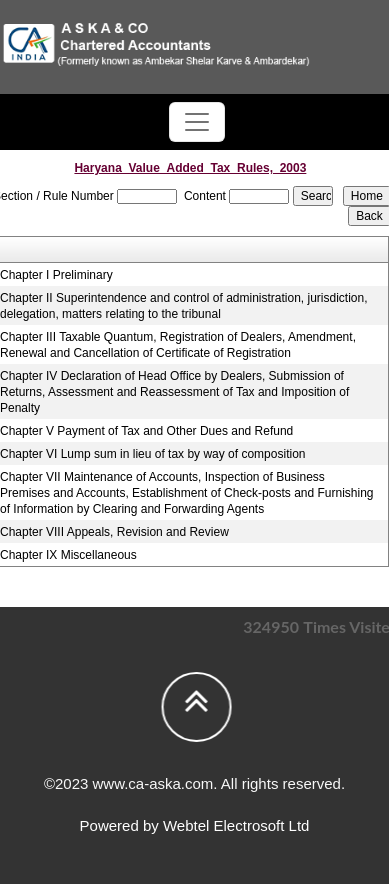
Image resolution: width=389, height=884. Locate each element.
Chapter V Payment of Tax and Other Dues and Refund (146, 431)
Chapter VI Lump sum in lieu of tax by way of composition (152, 454)
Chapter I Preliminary (56, 275)
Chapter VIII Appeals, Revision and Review (114, 532)
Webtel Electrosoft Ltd (236, 825)
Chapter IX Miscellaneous (68, 555)
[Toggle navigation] (197, 122)
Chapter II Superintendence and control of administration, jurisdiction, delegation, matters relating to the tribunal (184, 306)
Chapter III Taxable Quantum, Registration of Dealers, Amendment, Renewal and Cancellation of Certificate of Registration (178, 345)
